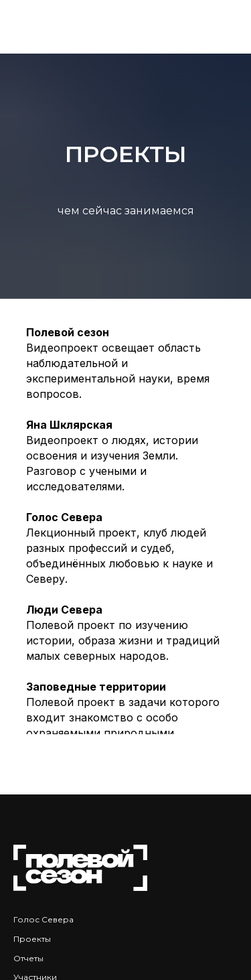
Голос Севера (44, 919)
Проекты (32, 939)
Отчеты (28, 958)
